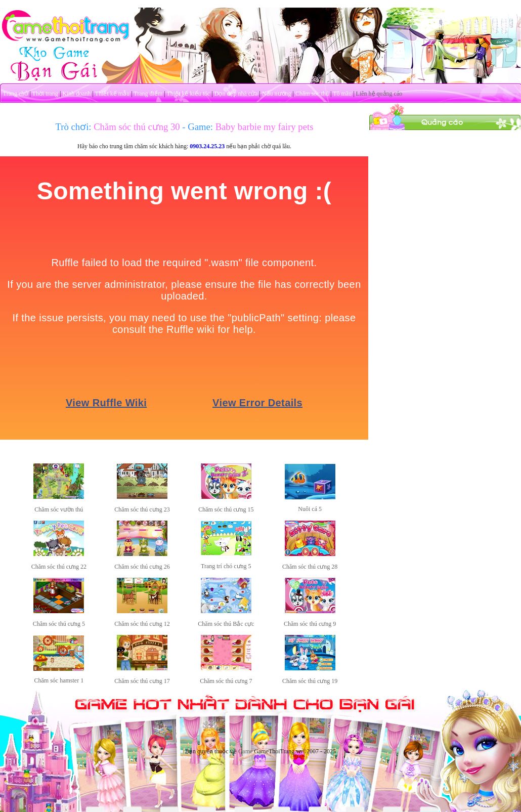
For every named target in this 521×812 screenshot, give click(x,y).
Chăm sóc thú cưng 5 (59, 624)
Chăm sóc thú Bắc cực (226, 624)
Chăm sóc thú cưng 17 (142, 681)
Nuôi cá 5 (310, 509)
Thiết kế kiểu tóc (188, 94)
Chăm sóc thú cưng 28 (310, 567)
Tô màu (342, 94)
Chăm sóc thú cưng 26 (142, 567)
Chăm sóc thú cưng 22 (59, 567)
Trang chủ (16, 94)
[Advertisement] (445, 194)
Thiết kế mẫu (112, 94)
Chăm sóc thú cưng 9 (310, 624)
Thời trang (45, 94)
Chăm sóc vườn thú (59, 509)
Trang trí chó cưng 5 (226, 566)
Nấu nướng (277, 94)
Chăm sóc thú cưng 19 (310, 681)
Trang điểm (148, 94)
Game (246, 751)
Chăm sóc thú (312, 94)
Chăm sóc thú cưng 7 (226, 681)
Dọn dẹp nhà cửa (236, 94)
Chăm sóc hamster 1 (59, 680)
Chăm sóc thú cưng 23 (142, 509)
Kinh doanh (76, 94)
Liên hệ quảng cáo (379, 94)
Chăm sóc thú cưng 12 (142, 624)
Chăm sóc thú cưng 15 (226, 509)
